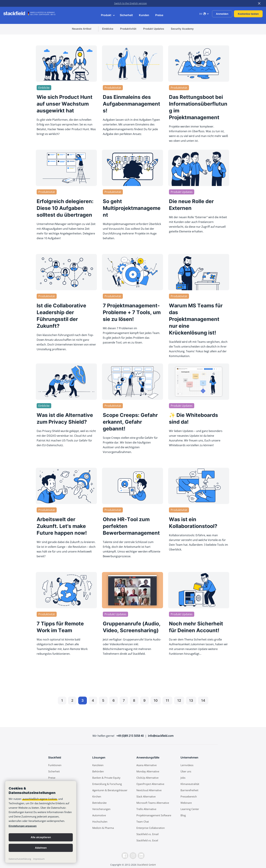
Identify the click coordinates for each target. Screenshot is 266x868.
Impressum (39, 859)
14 (203, 701)
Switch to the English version (131, 3)
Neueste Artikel (82, 29)
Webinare (186, 803)
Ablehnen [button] (41, 848)
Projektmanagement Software (154, 815)
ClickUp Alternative (147, 778)
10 (156, 701)
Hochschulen (100, 822)
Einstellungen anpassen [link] (23, 826)
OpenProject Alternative (150, 784)
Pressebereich (189, 796)
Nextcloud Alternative (149, 790)
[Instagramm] (133, 856)
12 (179, 701)
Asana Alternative (146, 765)
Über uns (186, 771)
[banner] (41, 822)
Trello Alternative (146, 809)
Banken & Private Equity (106, 778)
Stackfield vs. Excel (147, 840)
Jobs (183, 778)
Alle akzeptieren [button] (41, 837)
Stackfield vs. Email (148, 834)
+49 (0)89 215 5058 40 (130, 736)
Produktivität (128, 29)
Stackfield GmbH (146, 865)
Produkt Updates (154, 29)
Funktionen (55, 765)
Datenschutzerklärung (20, 859)
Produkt (108, 15)
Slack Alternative (146, 796)
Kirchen (97, 796)
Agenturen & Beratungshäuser (110, 790)
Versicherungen (101, 809)
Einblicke (108, 29)
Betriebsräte (99, 803)
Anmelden (222, 14)
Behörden (98, 771)
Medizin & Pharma (103, 828)
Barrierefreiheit (189, 790)
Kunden (144, 15)
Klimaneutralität (190, 784)
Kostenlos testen (248, 14)
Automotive (99, 815)
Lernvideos (187, 765)
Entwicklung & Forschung (107, 784)
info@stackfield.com (161, 736)
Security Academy (182, 29)
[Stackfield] (16, 13)
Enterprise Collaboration (151, 828)
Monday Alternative (148, 771)
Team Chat (143, 822)
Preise (159, 15)
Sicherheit (126, 15)
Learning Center (190, 809)
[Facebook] (125, 856)
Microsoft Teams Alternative (153, 803)
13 (191, 701)
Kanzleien (98, 765)
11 (167, 701)
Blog (183, 815)
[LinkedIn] (141, 856)
